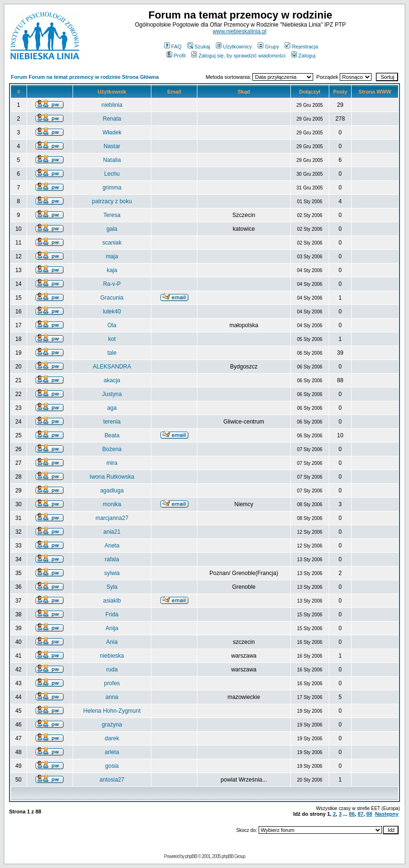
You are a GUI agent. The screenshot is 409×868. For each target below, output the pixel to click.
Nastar (112, 146)
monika (112, 504)
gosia (112, 766)
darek (112, 738)
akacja (112, 380)
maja (112, 256)
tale (112, 353)
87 (361, 814)
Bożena (112, 449)
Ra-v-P (112, 284)
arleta (112, 752)
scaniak (112, 243)
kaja (112, 270)
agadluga (112, 491)
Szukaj (199, 47)
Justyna (112, 394)
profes (112, 683)
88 (369, 814)
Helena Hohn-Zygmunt (112, 711)
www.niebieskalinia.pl (239, 31)
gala (112, 229)
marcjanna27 (112, 518)
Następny (387, 814)
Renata (112, 119)
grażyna (112, 725)
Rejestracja (301, 47)
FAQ (173, 47)
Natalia (112, 160)
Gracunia (112, 298)
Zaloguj (303, 56)
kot (112, 339)
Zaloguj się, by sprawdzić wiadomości (238, 56)
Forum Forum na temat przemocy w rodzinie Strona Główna (85, 77)
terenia (112, 422)
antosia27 (112, 780)
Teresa (112, 215)
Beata (112, 435)
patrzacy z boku (112, 201)
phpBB (191, 856)
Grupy (268, 47)
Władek (112, 132)
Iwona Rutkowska (112, 477)
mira (112, 463)
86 (352, 814)
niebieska (112, 656)
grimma (112, 188)
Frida (112, 614)
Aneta (112, 546)
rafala (112, 559)
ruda (112, 670)
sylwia (112, 573)
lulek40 (112, 311)
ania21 (112, 532)
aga (112, 408)
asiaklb (112, 601)
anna (112, 697)
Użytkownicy (234, 47)
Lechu (112, 174)
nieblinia (112, 105)
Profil (176, 56)
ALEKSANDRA (112, 367)
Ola (112, 325)
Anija (112, 628)
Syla (112, 587)
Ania (112, 642)
